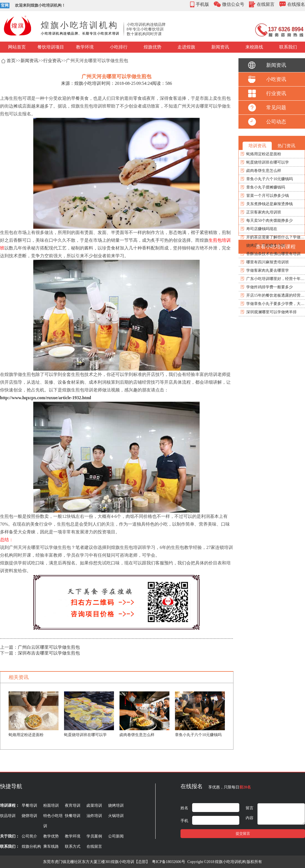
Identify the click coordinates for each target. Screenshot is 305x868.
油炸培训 (94, 816)
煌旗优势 (152, 47)
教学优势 (51, 836)
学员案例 (94, 836)
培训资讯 (257, 146)
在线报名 (296, 4)
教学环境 (85, 47)
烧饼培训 (29, 816)
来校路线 (254, 47)
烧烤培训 (116, 805)
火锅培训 (116, 816)
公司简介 (29, 836)
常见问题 (276, 108)
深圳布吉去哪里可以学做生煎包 (49, 653)
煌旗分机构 (31, 847)
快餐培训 (73, 816)
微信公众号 (233, 4)
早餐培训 (29, 805)
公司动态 (276, 122)
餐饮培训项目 (51, 47)
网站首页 (17, 47)
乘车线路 (51, 847)
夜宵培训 (73, 805)
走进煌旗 (186, 47)
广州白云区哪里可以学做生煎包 (49, 647)
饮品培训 (8, 816)
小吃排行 (119, 47)
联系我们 (288, 47)
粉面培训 (51, 805)
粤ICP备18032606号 (169, 862)
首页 (11, 61)
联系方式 (73, 847)
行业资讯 (52, 61)
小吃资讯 (276, 79)
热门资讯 (286, 146)
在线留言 (266, 4)
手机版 (202, 4)
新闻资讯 (220, 47)
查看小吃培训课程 (276, 247)
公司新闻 (116, 836)
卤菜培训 (94, 805)
